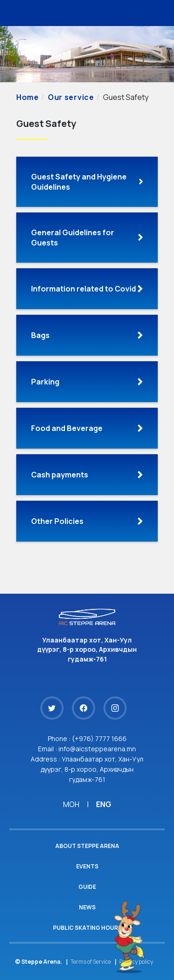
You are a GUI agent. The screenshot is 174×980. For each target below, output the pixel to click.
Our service (71, 97)
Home (28, 97)
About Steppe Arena (87, 846)
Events (87, 866)
